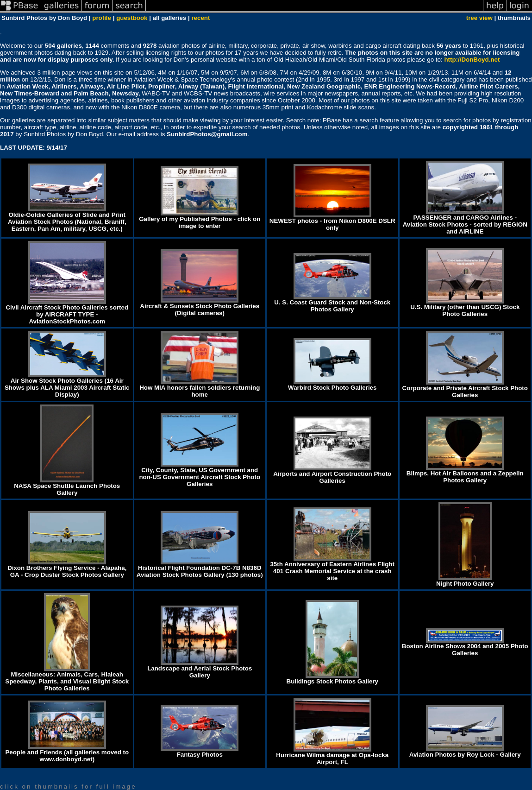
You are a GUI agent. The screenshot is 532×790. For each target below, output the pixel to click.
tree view (479, 18)
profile (102, 18)
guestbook (132, 18)
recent (200, 18)
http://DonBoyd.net (472, 60)
